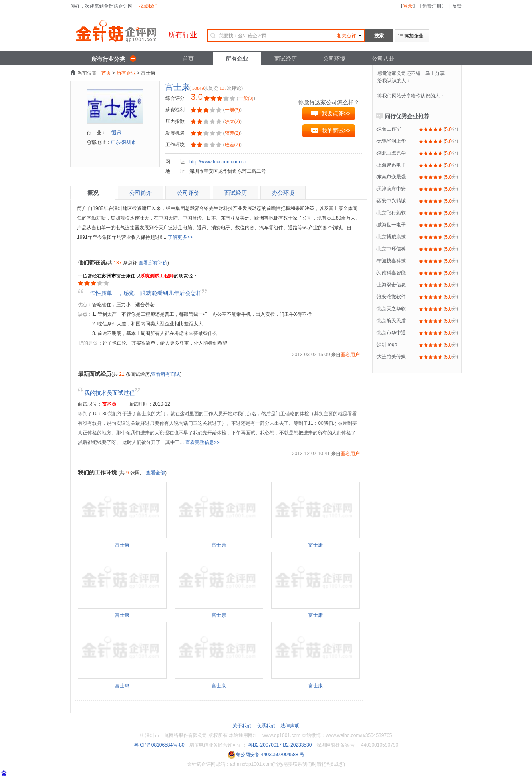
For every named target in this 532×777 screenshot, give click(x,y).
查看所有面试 (165, 374)
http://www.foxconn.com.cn (218, 162)
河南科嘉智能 (391, 273)
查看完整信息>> (202, 442)
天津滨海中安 (391, 189)
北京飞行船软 (391, 213)
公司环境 (334, 59)
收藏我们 (148, 6)
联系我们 (266, 726)
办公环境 (283, 193)
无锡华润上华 (391, 141)
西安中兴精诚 (391, 201)
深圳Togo (387, 345)
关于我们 (242, 726)
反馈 (457, 6)
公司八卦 (383, 59)
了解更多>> (180, 237)
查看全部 (155, 473)
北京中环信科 (391, 249)
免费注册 (432, 6)
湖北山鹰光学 (391, 153)
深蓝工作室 (389, 129)
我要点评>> (336, 113)
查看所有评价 (153, 263)
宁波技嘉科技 (391, 261)
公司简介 (141, 193)
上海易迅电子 (391, 165)
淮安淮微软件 (391, 297)
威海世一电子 (391, 225)
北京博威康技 (391, 237)
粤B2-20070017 (264, 745)
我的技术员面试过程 (112, 393)
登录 (408, 6)
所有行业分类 (108, 59)
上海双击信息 (391, 285)
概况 (93, 193)
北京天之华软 (391, 309)
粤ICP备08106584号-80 (159, 745)
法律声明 (290, 726)
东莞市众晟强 (391, 177)
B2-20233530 (297, 745)
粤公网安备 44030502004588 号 (266, 755)
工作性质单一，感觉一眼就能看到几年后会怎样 (143, 293)
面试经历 (286, 59)
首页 (188, 59)
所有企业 (237, 59)
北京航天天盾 (391, 321)
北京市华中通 (391, 333)
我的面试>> (336, 131)
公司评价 (188, 193)
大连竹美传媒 (391, 357)
